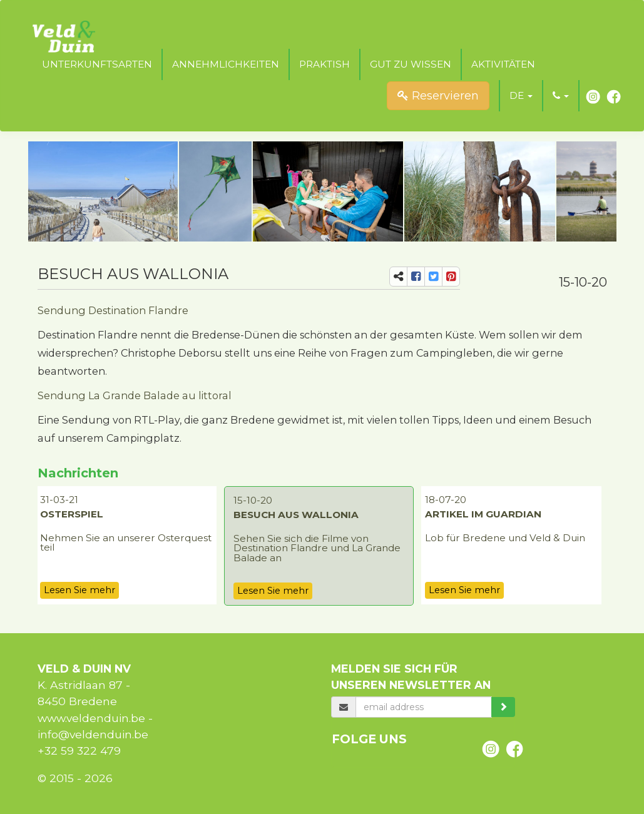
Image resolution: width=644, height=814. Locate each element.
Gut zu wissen (411, 64)
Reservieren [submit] (438, 96)
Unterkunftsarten (97, 64)
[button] (521, 96)
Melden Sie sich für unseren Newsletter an (411, 677)
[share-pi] (451, 277)
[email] (423, 707)
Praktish (325, 64)
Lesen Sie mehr (79, 590)
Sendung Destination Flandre (113, 310)
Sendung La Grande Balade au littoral (135, 395)
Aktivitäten (503, 64)
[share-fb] (416, 277)
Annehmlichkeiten (226, 64)
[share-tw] (433, 277)
